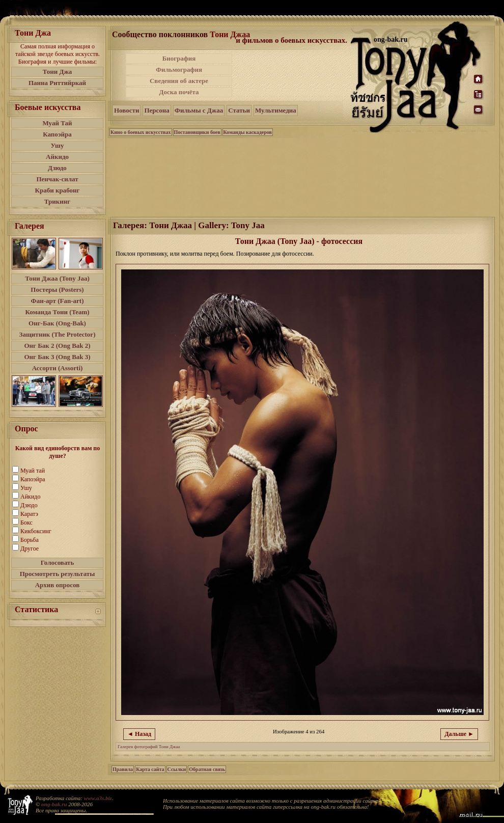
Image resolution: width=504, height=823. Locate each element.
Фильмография (179, 70)
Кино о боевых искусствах (141, 132)
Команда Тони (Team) (57, 312)
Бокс (26, 523)
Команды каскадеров (248, 132)
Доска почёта (179, 92)
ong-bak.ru (54, 804)
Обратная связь (207, 769)
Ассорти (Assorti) (58, 368)
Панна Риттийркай (57, 83)
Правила (123, 769)
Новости (127, 110)
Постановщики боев (197, 132)
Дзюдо (57, 168)
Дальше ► (459, 734)
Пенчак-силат (57, 179)
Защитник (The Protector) (58, 334)
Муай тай (33, 471)
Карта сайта (150, 769)
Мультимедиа (276, 110)
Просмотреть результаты (58, 574)
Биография (179, 58)
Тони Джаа (230, 34)
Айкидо (57, 157)
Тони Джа (58, 72)
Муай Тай (57, 123)
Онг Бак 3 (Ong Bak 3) (57, 357)
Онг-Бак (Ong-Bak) (57, 323)
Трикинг (57, 201)
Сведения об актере (179, 81)
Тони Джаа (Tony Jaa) (57, 278)
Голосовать (58, 563)
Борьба (30, 540)
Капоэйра (57, 134)
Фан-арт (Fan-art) (58, 301)
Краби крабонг (58, 190)
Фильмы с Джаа (199, 110)
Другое (30, 548)
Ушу (58, 145)
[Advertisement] (292, 75)
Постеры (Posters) (57, 290)
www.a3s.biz (98, 798)
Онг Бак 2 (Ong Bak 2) (57, 346)
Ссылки (177, 769)
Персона (157, 110)
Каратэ (29, 514)
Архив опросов (58, 585)
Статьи (239, 110)
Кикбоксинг (36, 531)
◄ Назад (139, 734)
